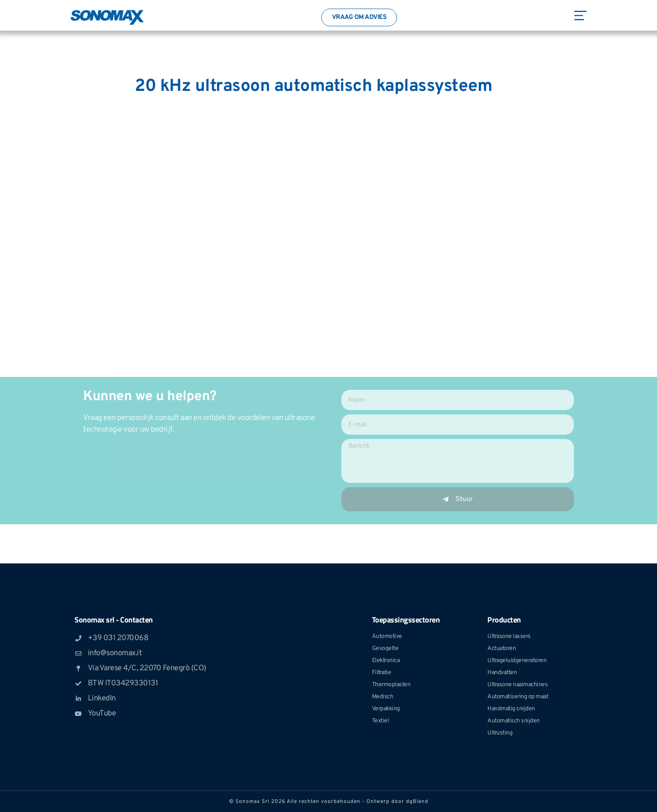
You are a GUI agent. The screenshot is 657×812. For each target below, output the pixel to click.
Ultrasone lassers (509, 636)
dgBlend (417, 802)
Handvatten (502, 673)
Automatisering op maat (518, 697)
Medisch (383, 697)
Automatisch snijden (514, 721)
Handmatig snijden (511, 709)
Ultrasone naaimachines (518, 685)
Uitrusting (500, 733)
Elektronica (386, 661)
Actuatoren (502, 649)
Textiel (381, 721)
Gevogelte (385, 649)
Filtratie (382, 673)
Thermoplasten (391, 685)
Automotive (387, 636)
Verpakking (386, 709)
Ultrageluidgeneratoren (517, 661)
